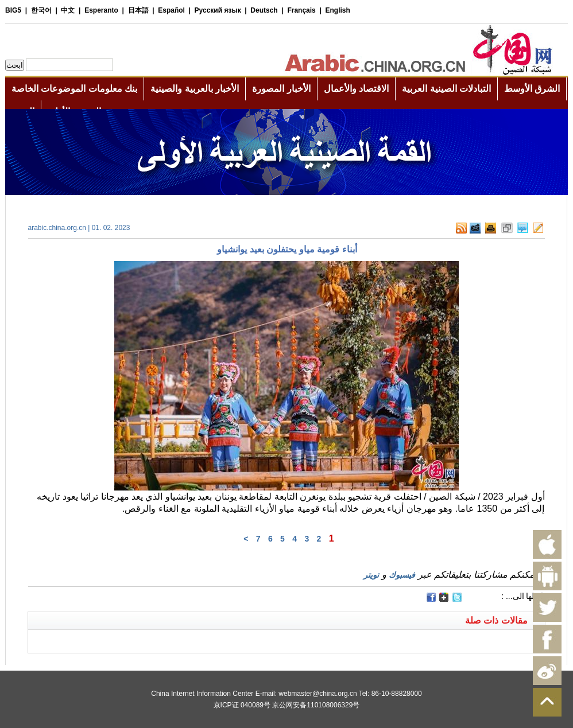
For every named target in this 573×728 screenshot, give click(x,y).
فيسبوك (402, 575)
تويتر (371, 575)
